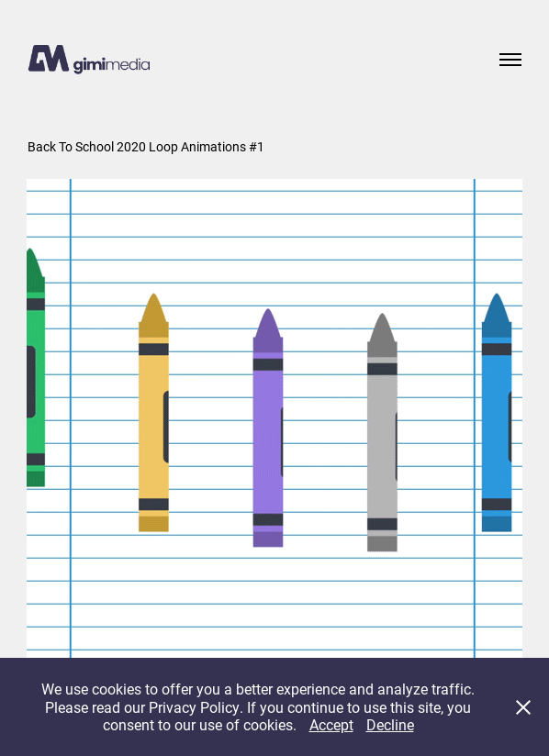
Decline (390, 724)
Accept (331, 724)
